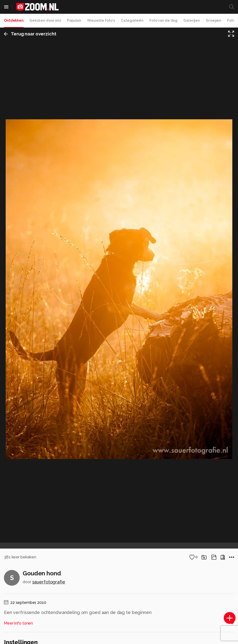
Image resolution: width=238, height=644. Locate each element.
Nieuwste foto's (101, 20)
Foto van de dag (163, 20)
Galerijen (192, 20)
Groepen (214, 20)
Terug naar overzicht (30, 34)
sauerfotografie (49, 582)
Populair (74, 20)
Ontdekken (14, 20)
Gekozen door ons (45, 20)
